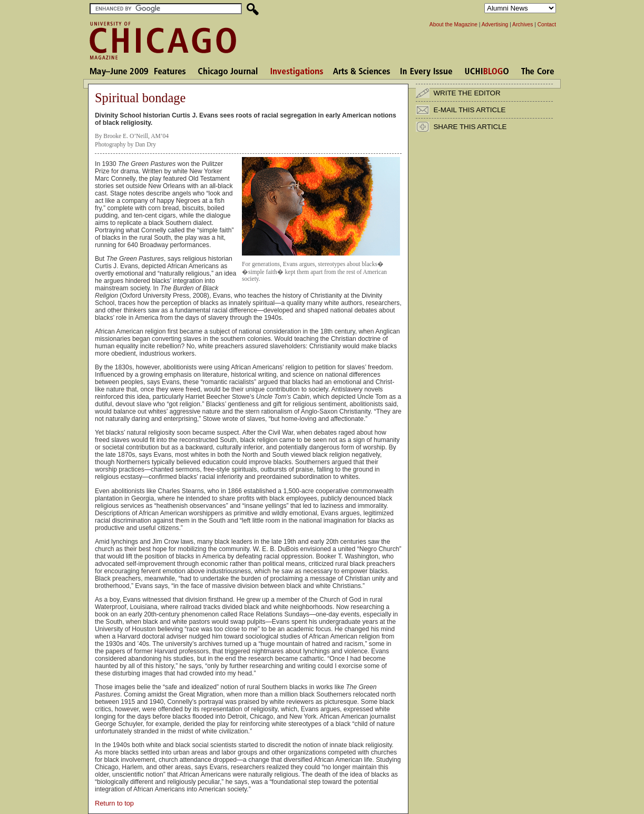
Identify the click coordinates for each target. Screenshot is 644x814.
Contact (547, 24)
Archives (523, 24)
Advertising (495, 24)
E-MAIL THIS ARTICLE (469, 110)
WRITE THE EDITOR (467, 93)
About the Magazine (453, 24)
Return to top (114, 803)
